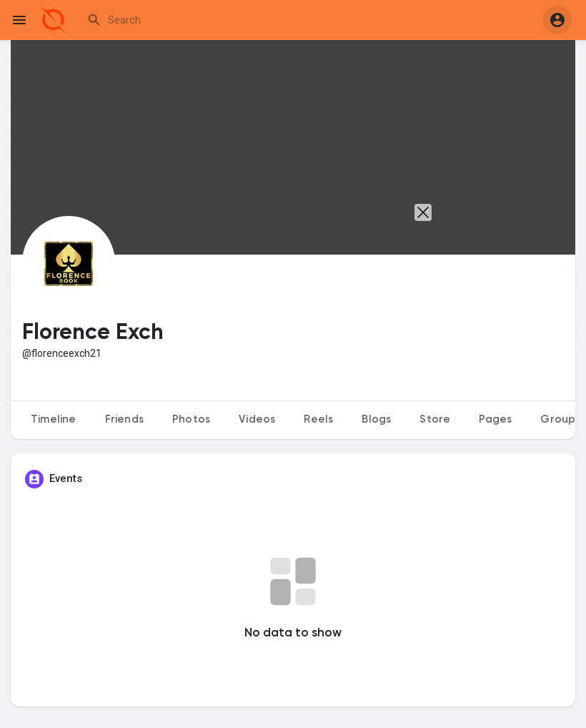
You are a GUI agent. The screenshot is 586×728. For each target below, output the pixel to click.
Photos (191, 419)
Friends (124, 419)
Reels (318, 419)
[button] (557, 20)
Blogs (376, 419)
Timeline (54, 419)
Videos (257, 419)
